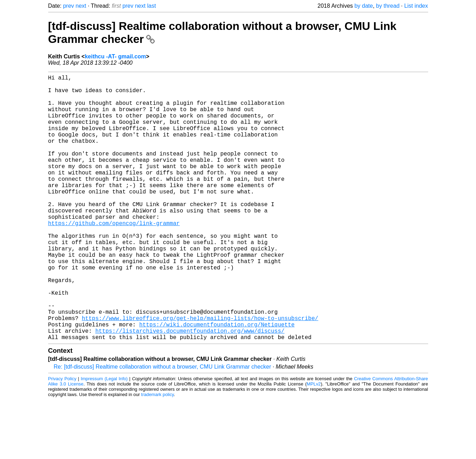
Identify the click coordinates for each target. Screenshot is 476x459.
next (81, 6)
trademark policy (157, 454)
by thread (388, 6)
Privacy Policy (62, 438)
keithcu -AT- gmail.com (115, 56)
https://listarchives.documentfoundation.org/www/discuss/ (190, 388)
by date (363, 6)
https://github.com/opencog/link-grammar (114, 257)
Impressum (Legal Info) (104, 438)
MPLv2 (314, 443)
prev (68, 6)
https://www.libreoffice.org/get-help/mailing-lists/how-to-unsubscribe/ (200, 373)
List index (416, 6)
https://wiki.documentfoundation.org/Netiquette (217, 381)
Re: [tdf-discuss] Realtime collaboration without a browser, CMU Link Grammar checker (163, 426)
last (151, 6)
